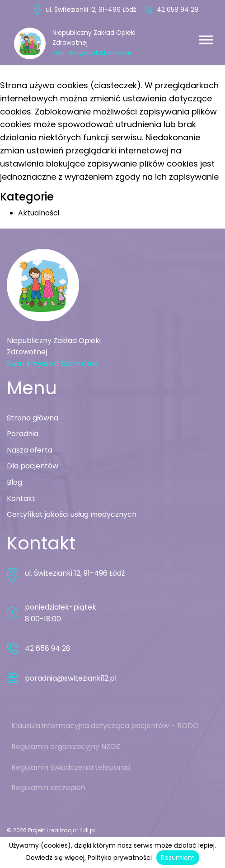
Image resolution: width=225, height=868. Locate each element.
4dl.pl (87, 830)
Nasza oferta (30, 450)
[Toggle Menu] (206, 40)
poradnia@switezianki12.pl (71, 678)
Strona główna (33, 418)
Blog (14, 482)
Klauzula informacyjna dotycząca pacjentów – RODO (105, 726)
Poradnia (23, 434)
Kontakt (21, 498)
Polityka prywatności (120, 858)
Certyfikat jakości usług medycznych (72, 514)
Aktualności (39, 213)
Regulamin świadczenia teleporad (71, 767)
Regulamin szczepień (48, 788)
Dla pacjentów (33, 466)
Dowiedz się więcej (55, 858)
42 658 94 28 (177, 10)
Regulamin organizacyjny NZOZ (66, 746)
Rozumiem (178, 858)
